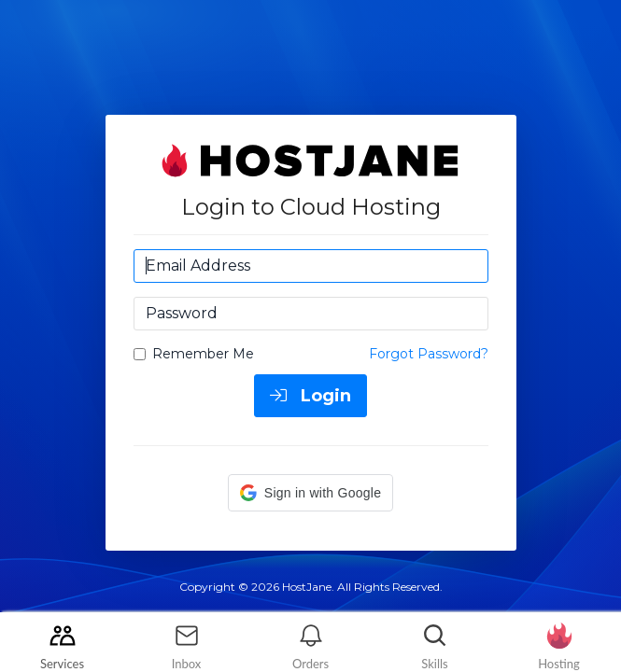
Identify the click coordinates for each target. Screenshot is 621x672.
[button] (310, 493)
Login (310, 396)
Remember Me (194, 354)
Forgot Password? (429, 354)
